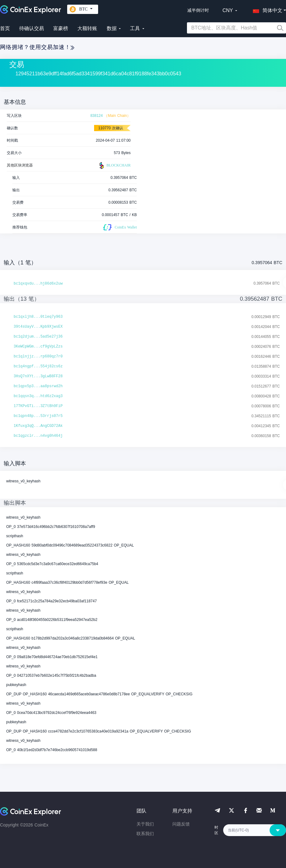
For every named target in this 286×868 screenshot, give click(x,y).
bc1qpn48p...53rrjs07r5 (38, 416)
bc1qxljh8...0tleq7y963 (38, 317)
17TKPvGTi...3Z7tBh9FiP (38, 406)
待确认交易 (32, 28)
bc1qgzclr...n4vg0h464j (38, 436)
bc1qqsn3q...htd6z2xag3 (38, 396)
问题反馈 (181, 824)
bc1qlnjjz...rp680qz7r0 (38, 356)
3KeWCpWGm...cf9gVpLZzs (38, 347)
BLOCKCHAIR (114, 166)
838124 (97, 116)
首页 (5, 28)
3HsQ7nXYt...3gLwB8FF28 (38, 376)
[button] (266, 9)
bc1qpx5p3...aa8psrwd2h (38, 386)
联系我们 (145, 834)
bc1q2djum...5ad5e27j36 (38, 337)
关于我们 (145, 824)
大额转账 (87, 28)
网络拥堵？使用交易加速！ (37, 47)
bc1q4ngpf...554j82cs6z (38, 366)
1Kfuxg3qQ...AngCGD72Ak (38, 426)
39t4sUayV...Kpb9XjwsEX (38, 327)
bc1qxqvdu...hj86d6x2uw (38, 284)
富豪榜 (61, 28)
